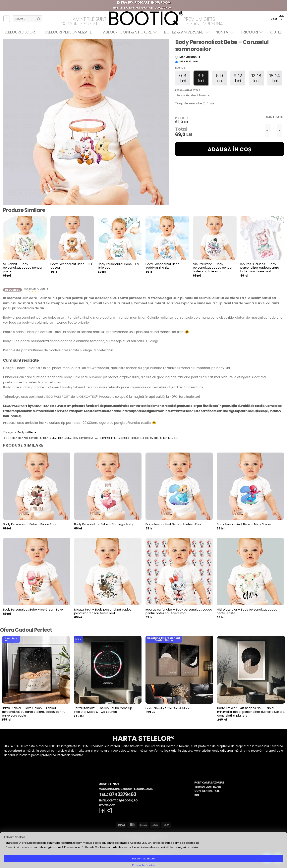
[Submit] (38, 19)
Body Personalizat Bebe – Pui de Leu (71, 266)
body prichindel (108, 441)
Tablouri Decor (19, 32)
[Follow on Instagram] (109, 813)
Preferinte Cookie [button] (143, 865)
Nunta (223, 32)
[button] (277, 19)
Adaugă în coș (230, 149)
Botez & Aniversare (185, 32)
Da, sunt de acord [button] (144, 859)
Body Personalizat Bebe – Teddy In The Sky (164, 266)
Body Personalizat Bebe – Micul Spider (244, 527)
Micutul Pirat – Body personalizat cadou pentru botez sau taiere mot (103, 614)
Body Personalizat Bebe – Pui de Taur (30, 527)
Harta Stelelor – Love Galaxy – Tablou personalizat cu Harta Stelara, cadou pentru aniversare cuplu (34, 715)
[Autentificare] (7, 19)
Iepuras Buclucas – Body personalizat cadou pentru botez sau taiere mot (260, 268)
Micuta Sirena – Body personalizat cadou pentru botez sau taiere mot (212, 268)
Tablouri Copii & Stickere (128, 32)
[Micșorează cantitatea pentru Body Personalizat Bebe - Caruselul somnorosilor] (267, 131)
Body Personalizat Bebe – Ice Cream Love (33, 613)
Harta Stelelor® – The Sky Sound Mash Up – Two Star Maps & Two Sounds (104, 713)
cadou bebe (124, 441)
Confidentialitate (207, 794)
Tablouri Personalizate (68, 32)
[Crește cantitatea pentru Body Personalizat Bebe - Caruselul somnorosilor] (280, 131)
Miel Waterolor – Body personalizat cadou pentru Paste (247, 614)
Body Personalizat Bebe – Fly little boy (118, 266)
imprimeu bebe (171, 441)
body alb (23, 441)
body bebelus (35, 441)
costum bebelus (154, 441)
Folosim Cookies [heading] (15, 837)
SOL (197, 798)
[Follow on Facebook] (102, 813)
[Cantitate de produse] (273, 128)
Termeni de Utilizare (208, 790)
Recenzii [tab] (30, 290)
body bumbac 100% (68, 441)
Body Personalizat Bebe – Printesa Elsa (173, 527)
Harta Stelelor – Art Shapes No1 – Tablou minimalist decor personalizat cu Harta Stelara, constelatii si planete (251, 715)
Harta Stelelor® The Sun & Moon (168, 711)
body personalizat (89, 441)
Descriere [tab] (12, 291)
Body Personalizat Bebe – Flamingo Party (104, 527)
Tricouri (251, 32)
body (15, 441)
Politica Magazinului (209, 786)
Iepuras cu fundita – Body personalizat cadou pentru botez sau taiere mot (179, 614)
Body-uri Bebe (27, 435)
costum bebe (137, 441)
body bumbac (50, 441)
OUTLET (277, 32)
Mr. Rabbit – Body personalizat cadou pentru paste (22, 268)
